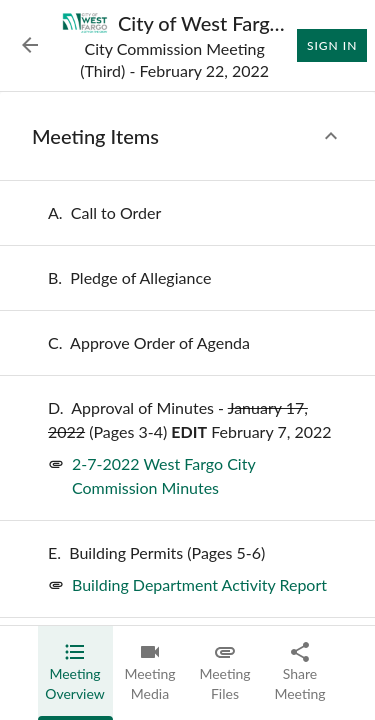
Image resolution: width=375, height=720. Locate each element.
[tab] (75, 673)
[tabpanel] (187, 358)
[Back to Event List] (30, 45)
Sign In (332, 46)
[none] (104, 213)
